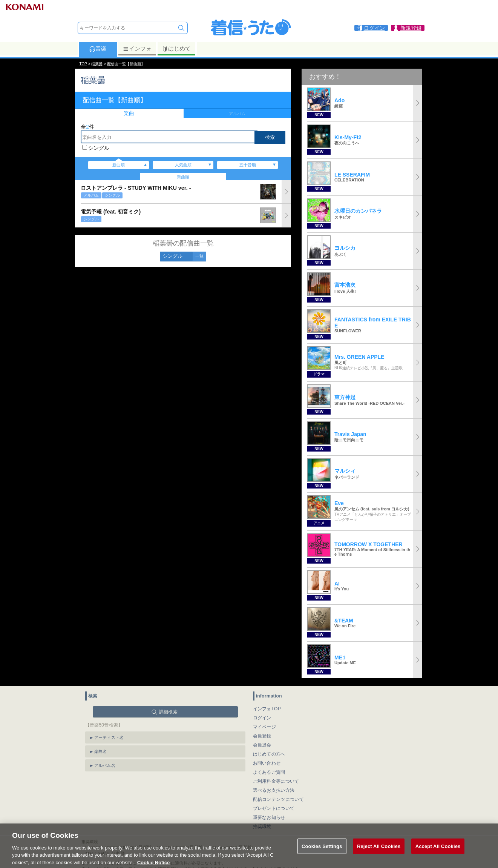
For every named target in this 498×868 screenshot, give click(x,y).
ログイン (262, 718)
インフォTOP (267, 709)
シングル (99, 148)
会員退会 (262, 745)
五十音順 (248, 165)
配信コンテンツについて (278, 799)
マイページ (265, 727)
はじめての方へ (269, 754)
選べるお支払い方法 (274, 790)
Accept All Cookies (438, 854)
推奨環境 (262, 827)
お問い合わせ (267, 763)
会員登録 (262, 736)
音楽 (98, 49)
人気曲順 (183, 165)
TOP (83, 64)
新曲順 (119, 165)
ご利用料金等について (276, 781)
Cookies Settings (322, 854)
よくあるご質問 (269, 772)
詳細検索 (168, 712)
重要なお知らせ (269, 817)
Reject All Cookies (379, 854)
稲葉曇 (97, 64)
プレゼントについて (274, 808)
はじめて (176, 49)
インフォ (137, 49)
